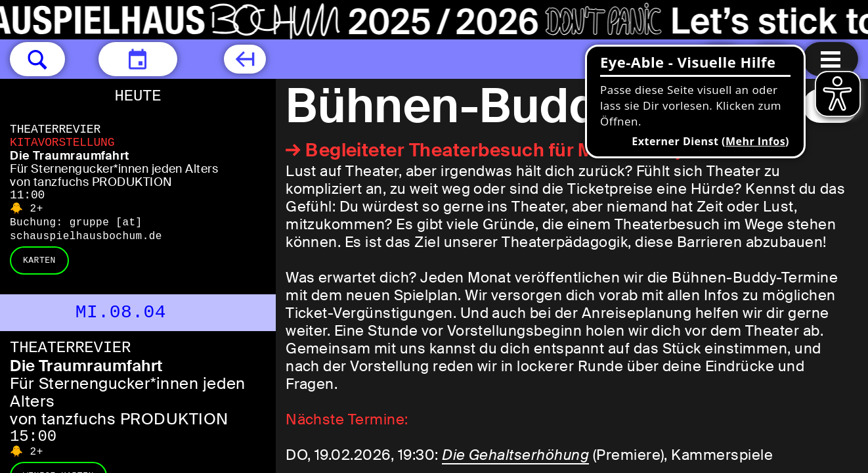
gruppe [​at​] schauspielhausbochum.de (86, 230)
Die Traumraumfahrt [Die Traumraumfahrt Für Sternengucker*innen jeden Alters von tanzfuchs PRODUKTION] (70, 156)
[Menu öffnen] (831, 59)
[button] (37, 59)
